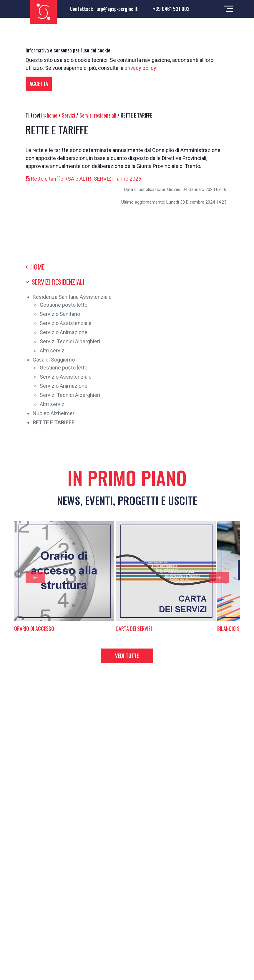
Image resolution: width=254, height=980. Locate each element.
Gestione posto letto (64, 305)
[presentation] (35, 578)
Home (35, 267)
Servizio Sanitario (60, 314)
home (52, 115)
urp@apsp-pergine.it (117, 9)
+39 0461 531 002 (171, 9)
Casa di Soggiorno (54, 360)
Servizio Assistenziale (66, 323)
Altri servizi (53, 350)
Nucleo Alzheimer (54, 413)
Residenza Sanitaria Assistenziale (72, 297)
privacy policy (140, 68)
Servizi (68, 115)
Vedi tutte (127, 656)
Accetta (39, 84)
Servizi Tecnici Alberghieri (70, 341)
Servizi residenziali (98, 115)
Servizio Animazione (64, 332)
